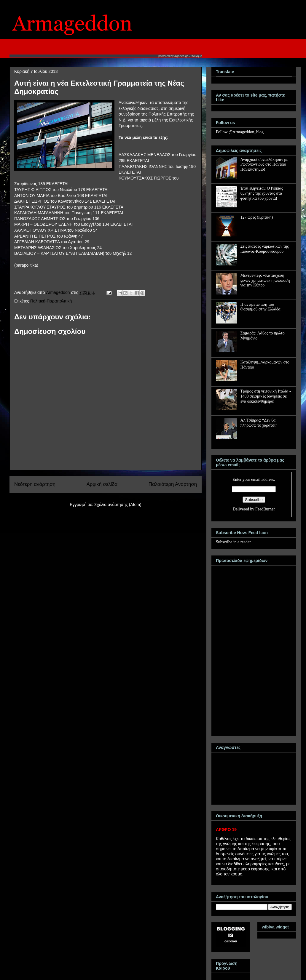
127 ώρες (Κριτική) (257, 217)
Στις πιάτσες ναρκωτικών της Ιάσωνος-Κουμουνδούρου (265, 249)
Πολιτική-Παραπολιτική (51, 301)
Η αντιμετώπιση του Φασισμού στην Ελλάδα (260, 307)
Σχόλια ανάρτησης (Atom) (118, 505)
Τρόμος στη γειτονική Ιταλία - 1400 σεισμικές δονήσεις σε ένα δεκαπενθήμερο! (266, 396)
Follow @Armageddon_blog (240, 132)
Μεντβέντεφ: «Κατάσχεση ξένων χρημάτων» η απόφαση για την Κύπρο (265, 280)
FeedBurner (265, 509)
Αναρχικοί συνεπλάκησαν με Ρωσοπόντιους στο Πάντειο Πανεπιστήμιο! (264, 165)
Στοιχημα (196, 56)
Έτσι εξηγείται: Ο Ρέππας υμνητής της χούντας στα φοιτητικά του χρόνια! (262, 193)
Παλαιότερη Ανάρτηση (173, 484)
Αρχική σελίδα (102, 484)
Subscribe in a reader (233, 542)
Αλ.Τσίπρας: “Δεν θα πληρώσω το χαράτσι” (259, 423)
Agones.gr (181, 56)
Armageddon (58, 292)
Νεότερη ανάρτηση (35, 484)
